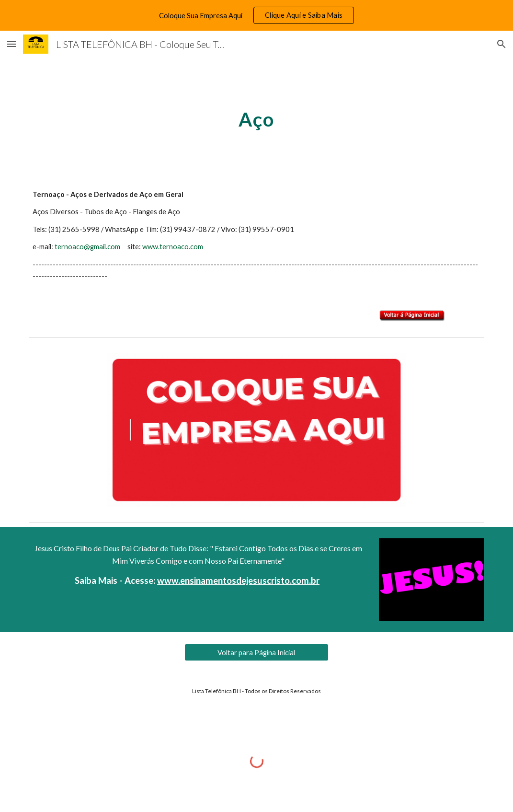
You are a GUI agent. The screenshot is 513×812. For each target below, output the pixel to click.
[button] (11, 44)
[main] (256, 116)
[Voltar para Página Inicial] (256, 652)
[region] (256, 15)
